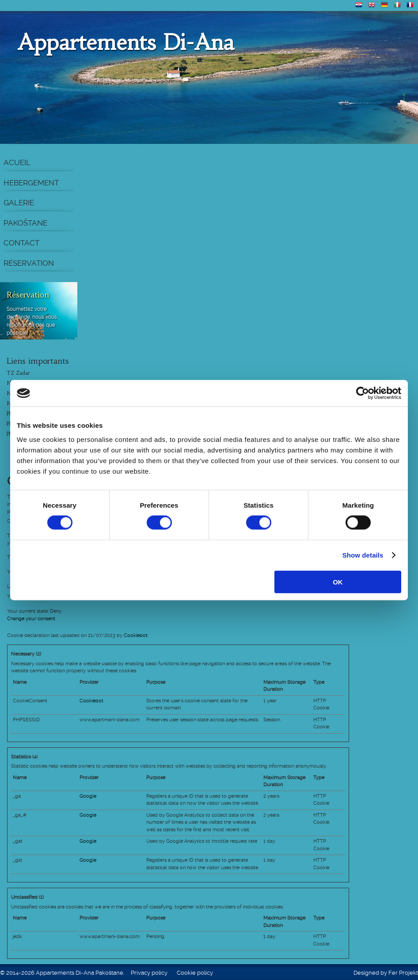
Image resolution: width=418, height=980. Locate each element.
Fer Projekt (403, 973)
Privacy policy (149, 973)
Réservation (29, 263)
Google (88, 796)
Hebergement (31, 183)
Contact (21, 243)
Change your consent (31, 619)
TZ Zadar (18, 373)
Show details (363, 555)
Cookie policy (195, 973)
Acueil (17, 162)
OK (338, 582)
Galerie (19, 203)
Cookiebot (136, 635)
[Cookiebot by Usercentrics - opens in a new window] (363, 393)
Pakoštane (25, 223)
